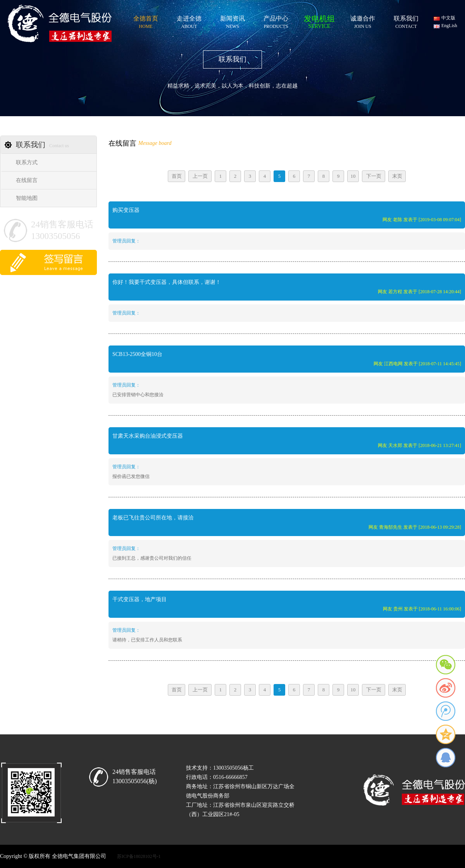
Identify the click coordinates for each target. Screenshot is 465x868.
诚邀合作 (363, 21)
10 (353, 176)
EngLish (449, 26)
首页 (177, 176)
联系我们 (406, 21)
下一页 (374, 176)
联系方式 (27, 162)
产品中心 (276, 21)
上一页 (200, 176)
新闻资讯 (232, 21)
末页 (397, 176)
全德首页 (146, 21)
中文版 (448, 18)
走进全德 (189, 21)
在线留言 (27, 180)
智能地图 (27, 198)
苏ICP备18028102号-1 (139, 856)
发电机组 (319, 20)
